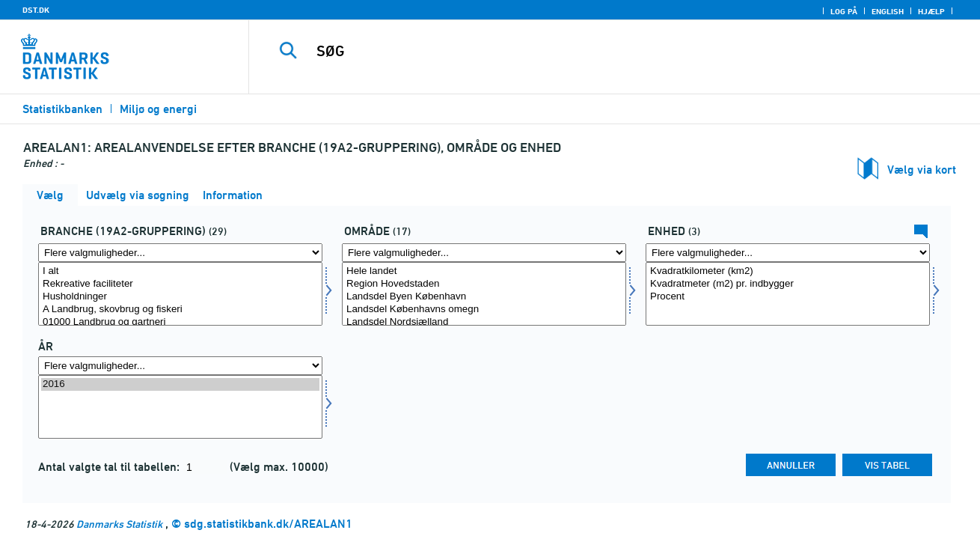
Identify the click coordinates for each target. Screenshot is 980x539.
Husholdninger (180, 297)
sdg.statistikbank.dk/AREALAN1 (268, 524)
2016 (180, 384)
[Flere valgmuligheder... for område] (484, 253)
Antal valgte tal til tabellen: (110, 467)
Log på (844, 11)
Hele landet (484, 271)
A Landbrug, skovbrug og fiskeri (180, 310)
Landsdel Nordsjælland (484, 322)
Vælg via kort (922, 170)
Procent (788, 297)
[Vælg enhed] (788, 294)
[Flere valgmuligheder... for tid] (180, 366)
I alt (180, 271)
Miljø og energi (158, 109)
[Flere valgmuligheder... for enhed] (788, 253)
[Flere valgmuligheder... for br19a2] (180, 253)
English (888, 11)
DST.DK (36, 10)
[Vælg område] (484, 294)
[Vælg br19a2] (180, 294)
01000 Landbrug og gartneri (180, 322)
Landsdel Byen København (484, 297)
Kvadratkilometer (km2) (788, 271)
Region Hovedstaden (484, 284)
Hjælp (931, 11)
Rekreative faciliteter (180, 284)
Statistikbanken (62, 109)
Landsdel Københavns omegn (484, 310)
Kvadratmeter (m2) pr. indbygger (788, 284)
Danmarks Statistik (119, 524)
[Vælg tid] (180, 407)
